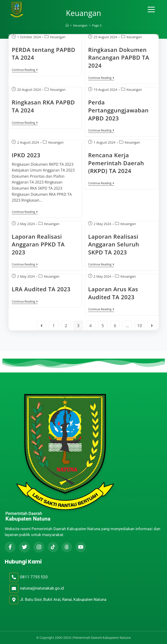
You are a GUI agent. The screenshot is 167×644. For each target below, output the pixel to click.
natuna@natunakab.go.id (42, 588)
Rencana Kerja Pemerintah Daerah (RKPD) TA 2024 (116, 163)
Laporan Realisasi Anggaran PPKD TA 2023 (38, 244)
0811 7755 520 (34, 577)
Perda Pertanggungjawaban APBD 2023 (118, 110)
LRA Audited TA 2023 (41, 289)
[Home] (67, 25)
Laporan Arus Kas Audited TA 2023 (113, 293)
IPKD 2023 (26, 155)
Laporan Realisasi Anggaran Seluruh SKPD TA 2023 (114, 244)
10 (140, 326)
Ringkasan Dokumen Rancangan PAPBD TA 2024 (119, 57)
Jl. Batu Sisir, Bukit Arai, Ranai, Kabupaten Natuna (63, 599)
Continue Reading (25, 70)
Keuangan (58, 37)
